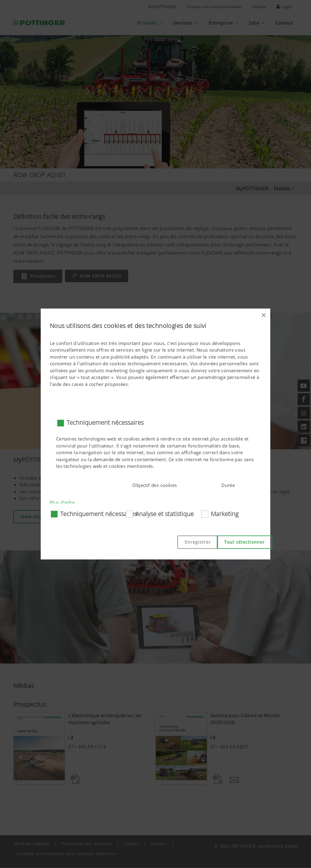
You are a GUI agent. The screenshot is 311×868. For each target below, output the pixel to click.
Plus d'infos (63, 502)
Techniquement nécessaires (105, 422)
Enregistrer (198, 542)
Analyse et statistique (165, 514)
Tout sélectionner (244, 542)
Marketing (225, 514)
